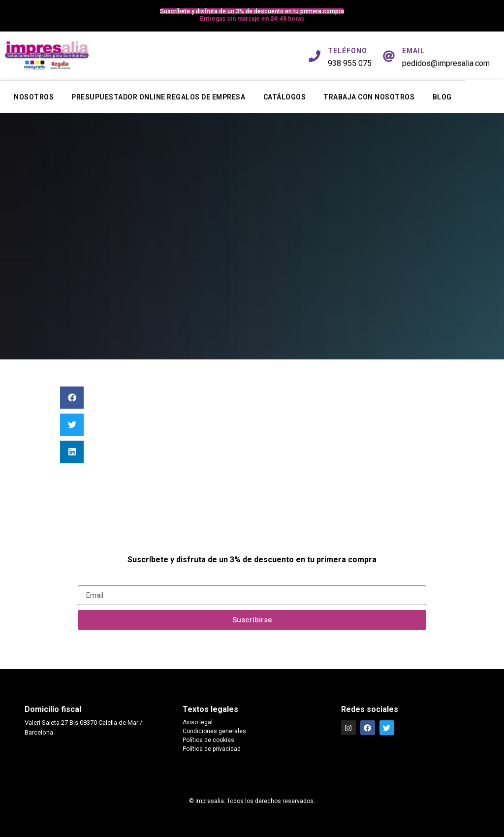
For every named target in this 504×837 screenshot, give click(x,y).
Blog (442, 97)
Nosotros (34, 97)
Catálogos (285, 97)
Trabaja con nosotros (369, 97)
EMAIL (413, 51)
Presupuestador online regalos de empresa (158, 97)
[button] (72, 398)
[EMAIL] (389, 56)
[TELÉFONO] (315, 56)
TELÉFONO (347, 51)
